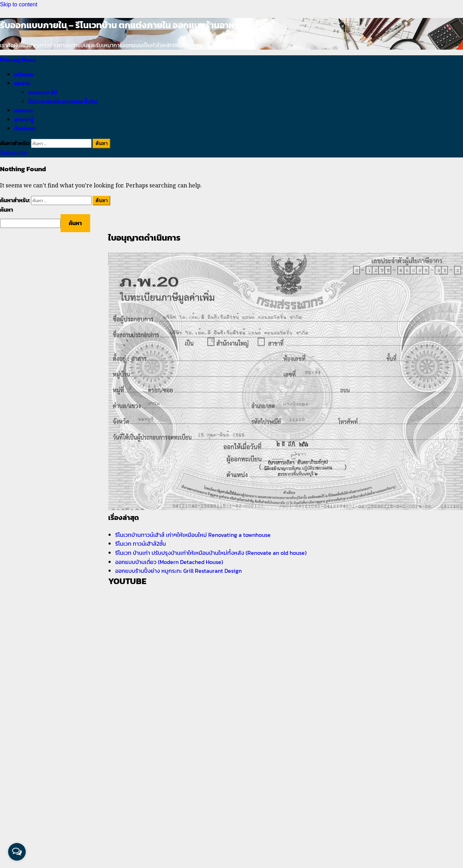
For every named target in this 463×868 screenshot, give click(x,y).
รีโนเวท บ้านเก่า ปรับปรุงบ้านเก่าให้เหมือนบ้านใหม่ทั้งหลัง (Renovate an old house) (211, 553)
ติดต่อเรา (25, 128)
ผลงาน (22, 83)
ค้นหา (7, 210)
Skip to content (19, 4)
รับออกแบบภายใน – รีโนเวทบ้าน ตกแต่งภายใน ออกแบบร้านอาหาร (121, 25)
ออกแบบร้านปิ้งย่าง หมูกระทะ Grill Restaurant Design (178, 571)
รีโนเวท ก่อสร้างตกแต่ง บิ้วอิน (63, 101)
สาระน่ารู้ (24, 119)
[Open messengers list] (17, 852)
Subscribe (14, 153)
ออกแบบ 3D (43, 92)
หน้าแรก (24, 74)
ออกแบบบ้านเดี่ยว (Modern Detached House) (169, 562)
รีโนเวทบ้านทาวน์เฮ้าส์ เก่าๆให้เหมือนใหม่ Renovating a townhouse (193, 535)
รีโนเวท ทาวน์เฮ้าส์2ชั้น (141, 544)
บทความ (24, 110)
